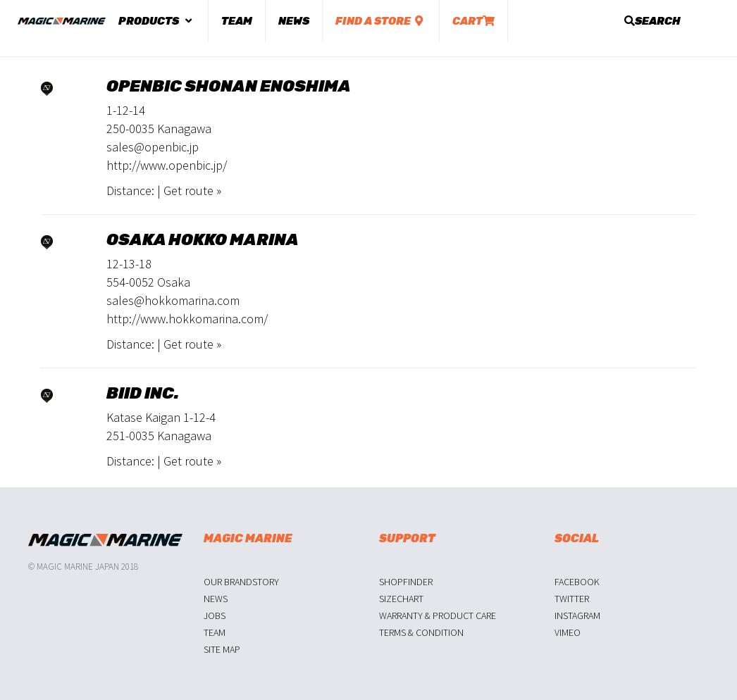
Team (237, 21)
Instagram (577, 615)
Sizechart (401, 599)
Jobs (215, 615)
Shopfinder (406, 582)
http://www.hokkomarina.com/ (187, 319)
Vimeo (568, 632)
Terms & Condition (421, 632)
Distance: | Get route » (164, 190)
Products (157, 21)
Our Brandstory (241, 582)
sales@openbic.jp (153, 147)
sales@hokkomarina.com (173, 300)
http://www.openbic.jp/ (167, 165)
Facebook (577, 582)
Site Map (222, 649)
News (294, 21)
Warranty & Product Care (438, 615)
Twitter (572, 599)
